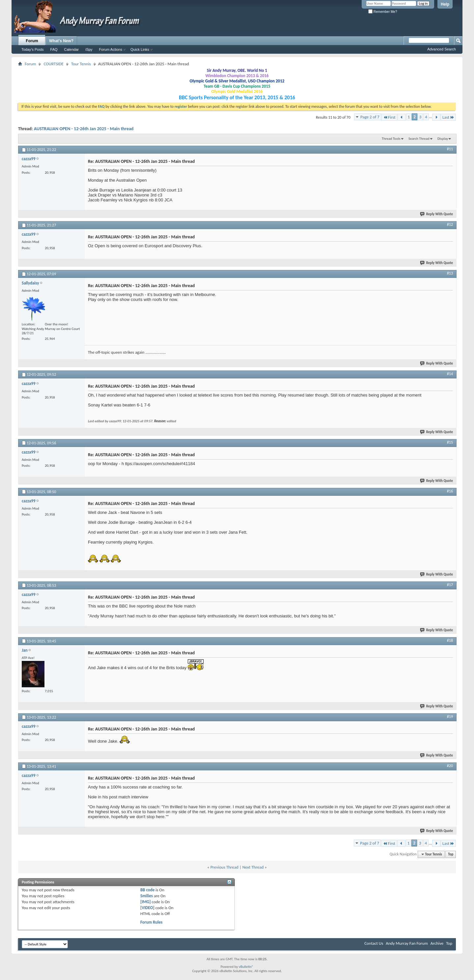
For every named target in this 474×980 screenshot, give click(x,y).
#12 (450, 224)
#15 (450, 442)
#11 (450, 149)
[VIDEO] (147, 908)
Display (443, 139)
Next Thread (253, 867)
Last (448, 117)
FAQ (54, 49)
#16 (450, 491)
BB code (147, 890)
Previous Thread (224, 867)
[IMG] (146, 902)
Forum (32, 41)
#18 (450, 640)
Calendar (72, 49)
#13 (450, 273)
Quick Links (140, 49)
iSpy (89, 49)
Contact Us (374, 943)
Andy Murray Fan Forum (407, 943)
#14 (450, 374)
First (389, 117)
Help (445, 4)
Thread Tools (391, 139)
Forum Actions (111, 49)
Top (451, 854)
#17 (450, 585)
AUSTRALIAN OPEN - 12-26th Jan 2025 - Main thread (84, 129)
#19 (450, 717)
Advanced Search (442, 49)
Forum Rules (151, 922)
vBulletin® (246, 967)
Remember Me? (383, 12)
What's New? (61, 41)
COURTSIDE (54, 64)
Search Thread (419, 139)
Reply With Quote (437, 214)
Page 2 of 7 (370, 117)
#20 (450, 766)
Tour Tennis (81, 64)
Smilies (147, 896)
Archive (437, 943)
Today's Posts (33, 49)
